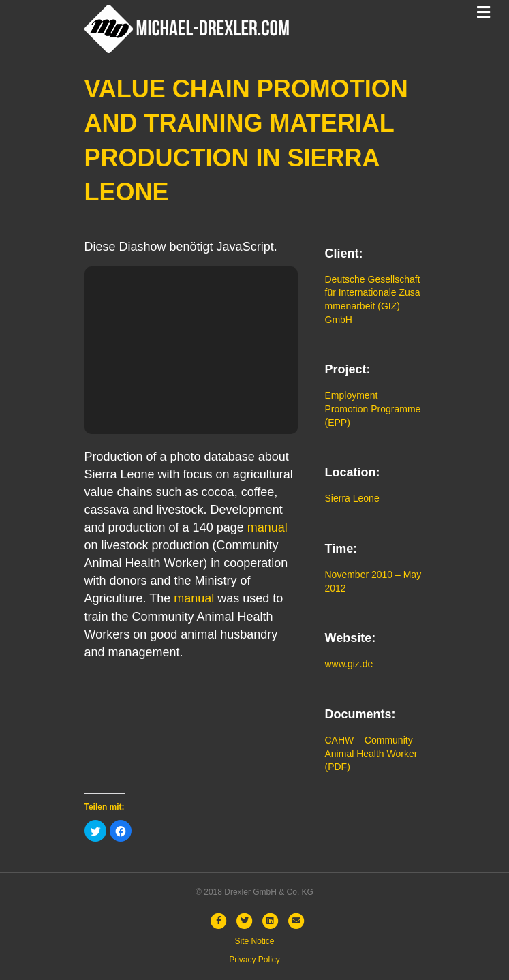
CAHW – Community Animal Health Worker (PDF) (371, 753)
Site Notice (254, 941)
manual (267, 527)
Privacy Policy (254, 960)
